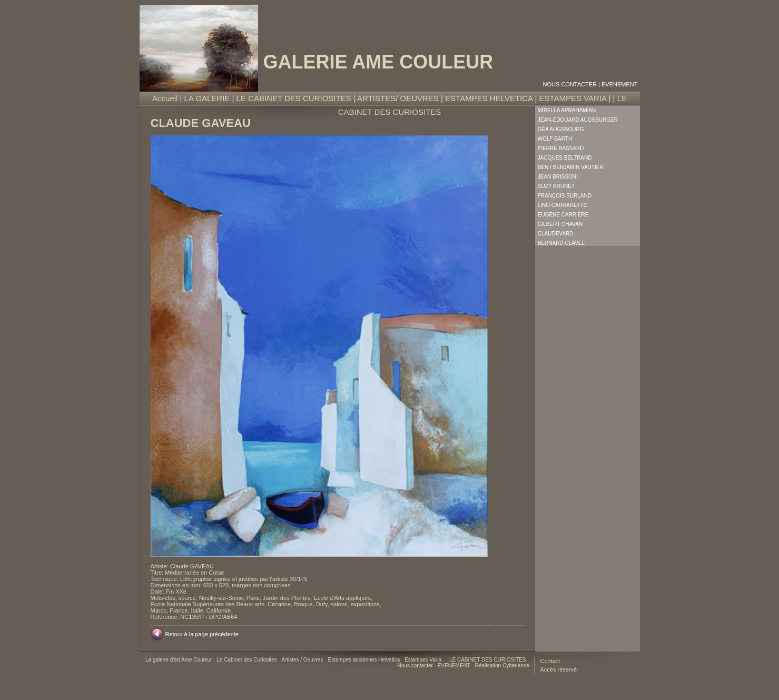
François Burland (565, 196)
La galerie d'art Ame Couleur (179, 660)
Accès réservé (559, 669)
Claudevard (556, 234)
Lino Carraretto (563, 205)
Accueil (165, 98)
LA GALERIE (207, 98)
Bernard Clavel (561, 243)
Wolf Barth (555, 139)
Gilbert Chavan (560, 224)
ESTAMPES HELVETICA (489, 98)
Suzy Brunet (556, 186)
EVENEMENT (619, 84)
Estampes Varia (424, 660)
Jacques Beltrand (565, 158)
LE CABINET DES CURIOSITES (294, 98)
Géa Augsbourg (561, 129)
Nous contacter (570, 84)
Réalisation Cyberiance (502, 666)
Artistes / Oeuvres (303, 660)
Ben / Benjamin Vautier (571, 167)
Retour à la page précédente (202, 634)
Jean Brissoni (558, 177)
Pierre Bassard (561, 148)
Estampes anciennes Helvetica (364, 660)
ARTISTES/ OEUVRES (398, 98)
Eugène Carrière (563, 215)
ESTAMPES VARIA (573, 98)
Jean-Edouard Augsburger (578, 120)
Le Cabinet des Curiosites (247, 660)
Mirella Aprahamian (567, 110)
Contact (550, 661)
